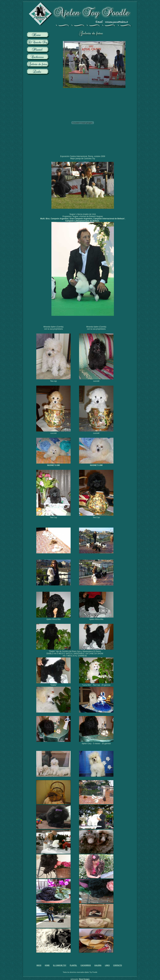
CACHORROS (86, 965)
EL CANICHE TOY (60, 965)
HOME (47, 965)
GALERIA (98, 965)
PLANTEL (73, 965)
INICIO (39, 965)
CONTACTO (118, 965)
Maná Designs (84, 979)
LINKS (107, 965)
